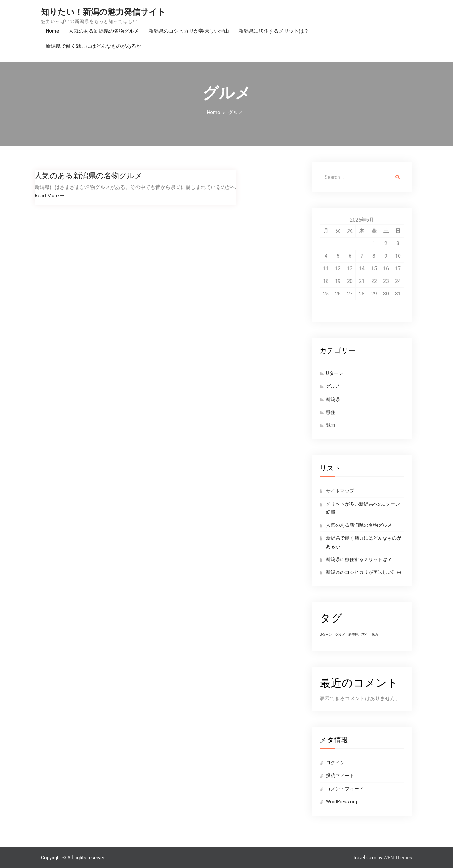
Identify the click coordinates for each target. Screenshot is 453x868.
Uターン (335, 373)
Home (52, 31)
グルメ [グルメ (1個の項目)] (340, 635)
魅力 (331, 425)
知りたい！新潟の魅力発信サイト (103, 12)
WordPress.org (341, 802)
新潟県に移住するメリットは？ (274, 31)
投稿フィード (340, 776)
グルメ (333, 386)
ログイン (335, 763)
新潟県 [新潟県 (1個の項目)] (353, 635)
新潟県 (333, 399)
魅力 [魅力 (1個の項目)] (375, 635)
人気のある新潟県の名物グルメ (104, 31)
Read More (47, 196)
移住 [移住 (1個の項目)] (365, 635)
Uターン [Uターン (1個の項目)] (326, 635)
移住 (331, 412)
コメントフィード (345, 789)
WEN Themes (398, 858)
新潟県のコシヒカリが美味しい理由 (189, 31)
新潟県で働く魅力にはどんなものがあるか (93, 46)
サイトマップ (340, 491)
